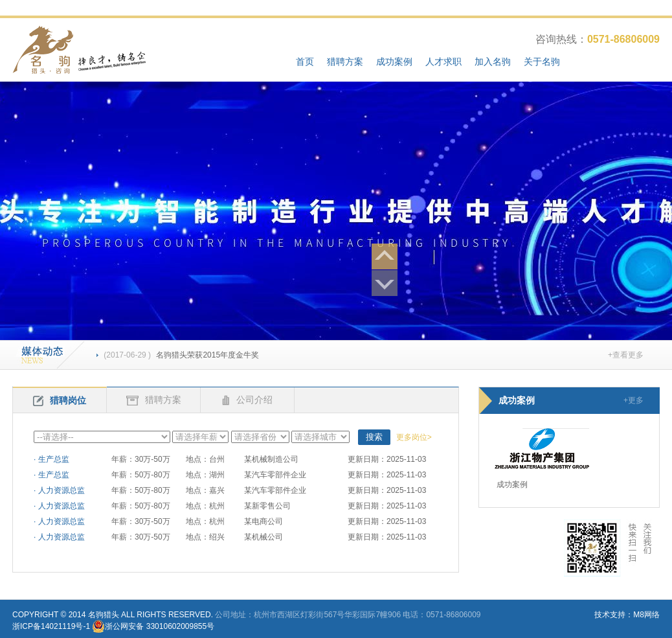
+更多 (633, 400)
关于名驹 (542, 62)
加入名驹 (493, 62)
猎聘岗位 (60, 401)
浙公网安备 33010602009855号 (160, 626)
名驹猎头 (104, 615)
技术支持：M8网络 (627, 615)
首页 (305, 62)
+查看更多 (626, 355)
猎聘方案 (345, 62)
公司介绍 (247, 400)
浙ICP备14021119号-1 (51, 626)
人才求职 (443, 62)
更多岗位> (414, 437)
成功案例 (394, 62)
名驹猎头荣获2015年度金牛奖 (178, 355)
